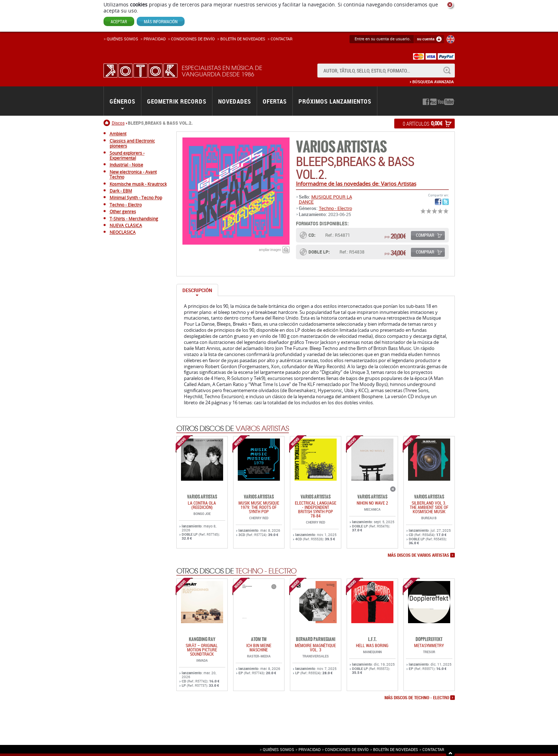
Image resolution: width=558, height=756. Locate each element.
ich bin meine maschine (259, 647)
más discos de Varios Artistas (418, 555)
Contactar (281, 39)
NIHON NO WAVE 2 (372, 503)
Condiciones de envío (347, 749)
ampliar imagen (270, 249)
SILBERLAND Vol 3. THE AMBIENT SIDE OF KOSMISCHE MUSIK (429, 507)
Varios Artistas (341, 147)
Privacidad (155, 39)
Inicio (108, 123)
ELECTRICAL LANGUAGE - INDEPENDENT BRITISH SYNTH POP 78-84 (316, 509)
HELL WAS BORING (372, 645)
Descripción (197, 290)
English (451, 39)
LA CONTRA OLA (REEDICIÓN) (202, 505)
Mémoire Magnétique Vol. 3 (315, 647)
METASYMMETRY (429, 645)
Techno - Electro (335, 208)
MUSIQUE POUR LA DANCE (325, 199)
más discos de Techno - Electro (417, 698)
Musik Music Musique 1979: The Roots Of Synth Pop (259, 507)
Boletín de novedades (243, 39)
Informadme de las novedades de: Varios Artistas (356, 184)
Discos (118, 123)
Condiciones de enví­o (193, 39)
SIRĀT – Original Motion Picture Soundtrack (202, 650)
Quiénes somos (122, 39)
